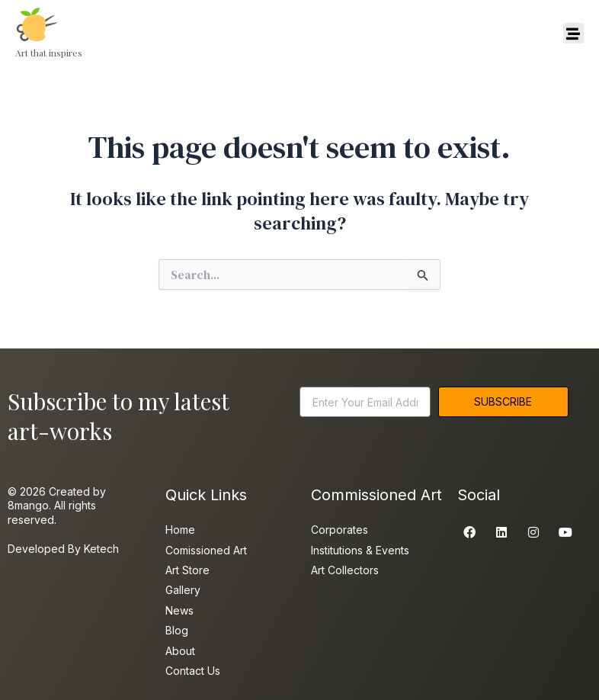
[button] (573, 33)
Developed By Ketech (63, 549)
